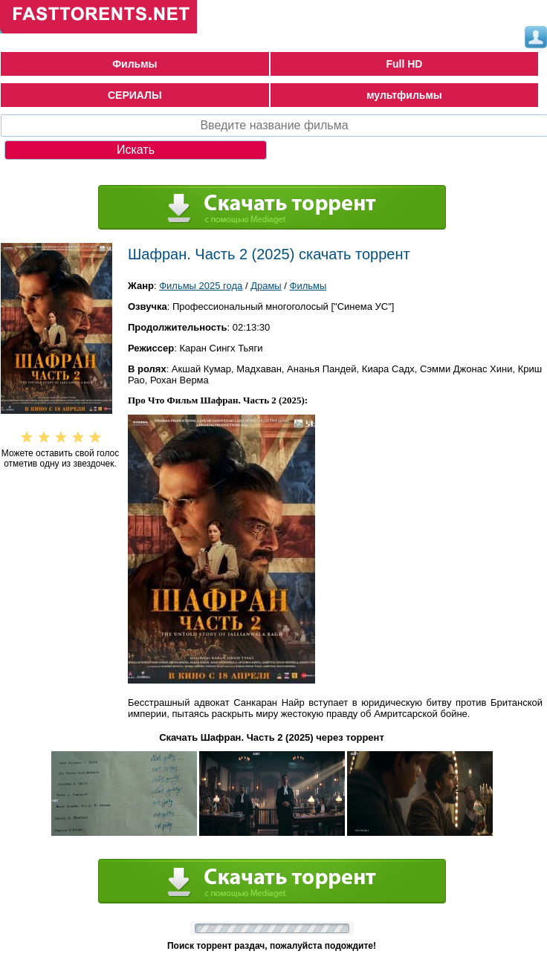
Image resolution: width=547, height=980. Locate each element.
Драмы (266, 286)
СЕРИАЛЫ (135, 95)
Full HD (404, 64)
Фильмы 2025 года (201, 286)
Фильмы (135, 64)
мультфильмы (404, 95)
